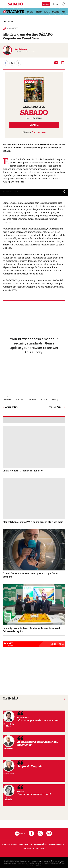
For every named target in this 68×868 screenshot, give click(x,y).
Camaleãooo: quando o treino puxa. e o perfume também (30, 575)
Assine (46, 4)
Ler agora (34, 125)
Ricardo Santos (21, 49)
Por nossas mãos (23, 717)
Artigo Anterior (12, 407)
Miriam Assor (9, 773)
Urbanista (21, 791)
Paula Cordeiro (9, 799)
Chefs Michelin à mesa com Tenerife (23, 471)
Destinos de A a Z (43, 12)
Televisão (19, 400)
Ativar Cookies (38, 849)
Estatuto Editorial (10, 844)
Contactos (27, 849)
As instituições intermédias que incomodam (38, 743)
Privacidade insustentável (34, 794)
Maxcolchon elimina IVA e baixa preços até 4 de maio (33, 522)
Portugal (55, 400)
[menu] (4, 4)
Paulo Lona (9, 749)
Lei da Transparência (39, 844)
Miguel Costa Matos (9, 725)
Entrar (56, 4)
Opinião (10, 698)
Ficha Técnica (24, 844)
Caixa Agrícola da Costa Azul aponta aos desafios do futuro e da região (32, 630)
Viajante (8, 22)
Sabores (56, 12)
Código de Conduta (57, 844)
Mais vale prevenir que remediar (38, 720)
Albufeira (32, 400)
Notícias (30, 12)
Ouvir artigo (11, 28)
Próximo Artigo (56, 407)
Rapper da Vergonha (30, 766)
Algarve (44, 400)
